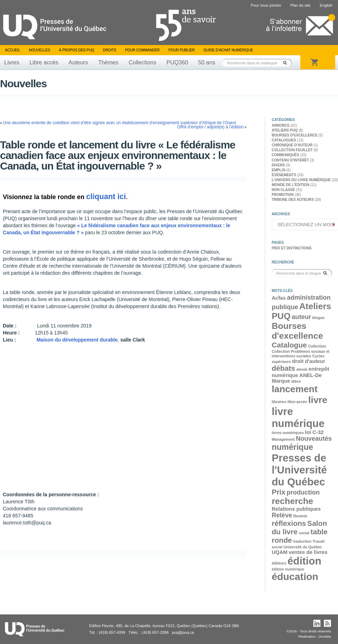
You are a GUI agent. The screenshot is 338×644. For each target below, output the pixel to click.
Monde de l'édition (291, 185)
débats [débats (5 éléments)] (284, 368)
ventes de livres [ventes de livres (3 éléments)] (308, 552)
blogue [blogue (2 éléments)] (318, 318)
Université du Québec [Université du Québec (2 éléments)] (303, 547)
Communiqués (286, 155)
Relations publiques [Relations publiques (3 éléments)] (296, 509)
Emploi (279, 170)
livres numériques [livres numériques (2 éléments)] (288, 433)
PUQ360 (177, 62)
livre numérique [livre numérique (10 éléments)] (298, 417)
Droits (109, 50)
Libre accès (44, 62)
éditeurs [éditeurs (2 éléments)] (279, 563)
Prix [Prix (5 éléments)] (279, 492)
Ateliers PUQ (285, 130)
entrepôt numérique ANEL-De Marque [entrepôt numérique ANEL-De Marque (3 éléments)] (301, 375)
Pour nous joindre (266, 5)
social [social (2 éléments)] (304, 533)
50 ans (207, 62)
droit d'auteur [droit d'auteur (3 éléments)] (309, 361)
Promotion (283, 195)
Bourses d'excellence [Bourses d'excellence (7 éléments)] (298, 331)
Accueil (12, 50)
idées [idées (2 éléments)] (296, 381)
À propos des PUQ (76, 50)
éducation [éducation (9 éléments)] (295, 577)
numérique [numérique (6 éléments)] (293, 447)
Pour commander (142, 50)
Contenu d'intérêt (290, 160)
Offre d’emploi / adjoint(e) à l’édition (210, 127)
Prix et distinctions (292, 248)
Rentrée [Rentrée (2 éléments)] (300, 516)
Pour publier (182, 50)
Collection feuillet (292, 150)
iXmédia (325, 636)
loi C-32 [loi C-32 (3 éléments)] (314, 432)
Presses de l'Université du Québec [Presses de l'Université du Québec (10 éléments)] (299, 470)
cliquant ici (106, 196)
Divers (278, 165)
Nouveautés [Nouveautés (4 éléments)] (314, 439)
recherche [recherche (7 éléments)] (293, 501)
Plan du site (300, 5)
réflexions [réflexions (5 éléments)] (289, 523)
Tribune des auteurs (293, 200)
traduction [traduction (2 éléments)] (302, 541)
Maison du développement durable (77, 340)
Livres (12, 62)
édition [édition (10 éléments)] (304, 561)
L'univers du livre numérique (301, 180)
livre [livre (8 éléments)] (318, 400)
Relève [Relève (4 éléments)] (282, 515)
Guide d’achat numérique (228, 50)
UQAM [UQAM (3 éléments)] (280, 552)
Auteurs (78, 62)
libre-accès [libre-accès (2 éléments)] (297, 402)
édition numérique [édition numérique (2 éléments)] (288, 569)
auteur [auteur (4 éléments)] (301, 317)
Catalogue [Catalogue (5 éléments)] (289, 345)
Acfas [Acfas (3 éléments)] (279, 298)
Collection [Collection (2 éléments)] (317, 346)
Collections (142, 62)
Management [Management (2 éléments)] (283, 439)
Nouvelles (39, 50)
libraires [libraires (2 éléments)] (279, 402)
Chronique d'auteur (292, 145)
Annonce (281, 125)
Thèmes (108, 62)
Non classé (283, 190)
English (326, 5)
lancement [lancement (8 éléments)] (295, 389)
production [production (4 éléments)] (303, 492)
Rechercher (287, 63)
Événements (284, 175)
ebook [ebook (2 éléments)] (302, 369)
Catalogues (284, 140)
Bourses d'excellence (295, 135)
